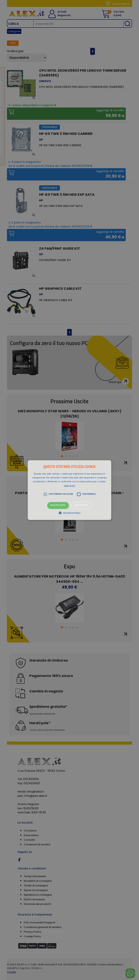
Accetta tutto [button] (58, 505)
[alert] (69, 490)
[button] (69, 490)
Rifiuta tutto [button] (82, 505)
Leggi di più (70, 486)
